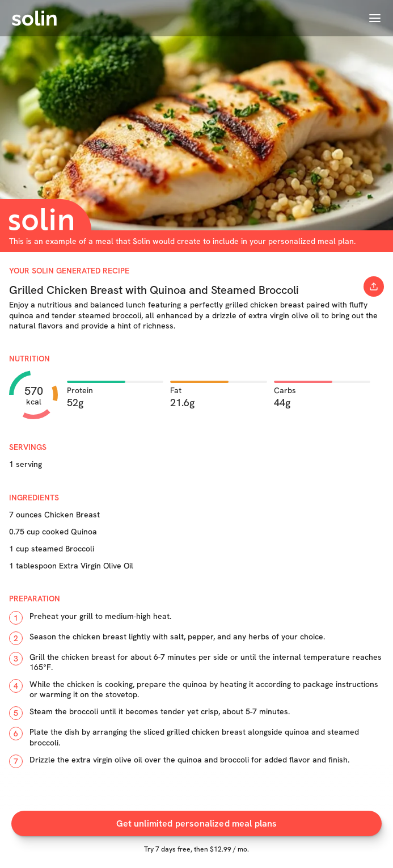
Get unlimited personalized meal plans (197, 823)
